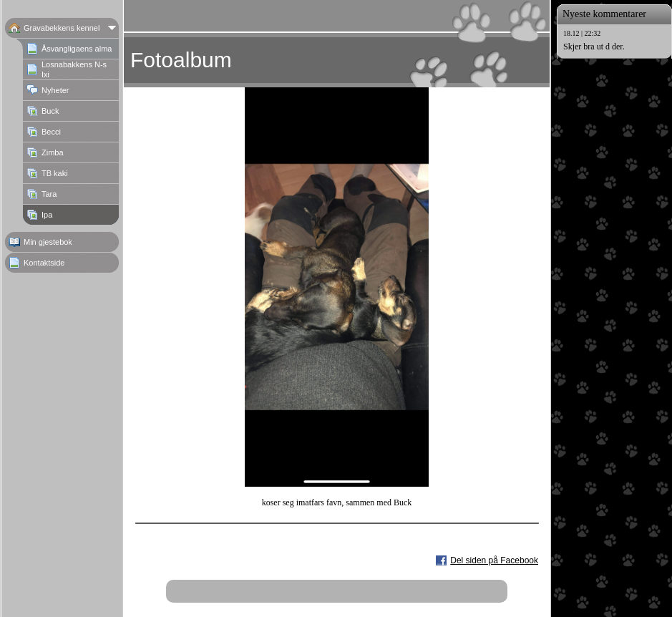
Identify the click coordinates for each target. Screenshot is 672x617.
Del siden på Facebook (494, 560)
